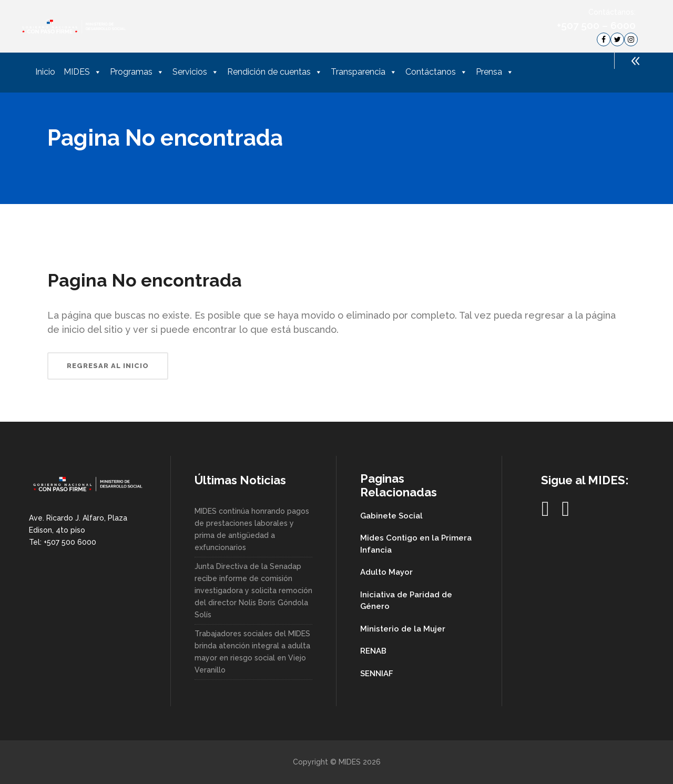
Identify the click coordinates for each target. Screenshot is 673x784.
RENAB (373, 651)
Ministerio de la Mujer (403, 629)
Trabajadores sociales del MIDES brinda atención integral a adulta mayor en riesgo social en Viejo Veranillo (252, 652)
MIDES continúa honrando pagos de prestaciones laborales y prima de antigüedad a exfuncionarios (252, 529)
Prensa (495, 72)
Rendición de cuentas (275, 72)
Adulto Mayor (386, 572)
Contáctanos (436, 72)
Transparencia (364, 72)
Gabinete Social (391, 516)
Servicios (196, 72)
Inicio (45, 72)
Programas (137, 72)
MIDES (83, 72)
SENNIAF (377, 674)
